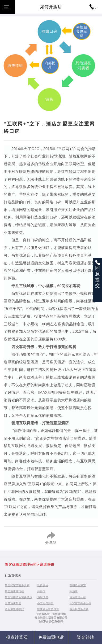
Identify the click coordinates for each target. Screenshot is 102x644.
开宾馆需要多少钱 (80, 603)
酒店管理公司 (78, 597)
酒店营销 (47, 564)
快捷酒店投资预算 (48, 609)
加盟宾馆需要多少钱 (17, 585)
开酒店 (73, 591)
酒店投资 (43, 597)
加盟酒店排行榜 (14, 591)
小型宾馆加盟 (45, 603)
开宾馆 (41, 591)
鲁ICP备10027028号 (51, 622)
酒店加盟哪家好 (14, 609)
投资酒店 (43, 585)
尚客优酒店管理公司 (21, 564)
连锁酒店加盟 (78, 585)
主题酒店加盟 (13, 603)
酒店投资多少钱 (79, 609)
